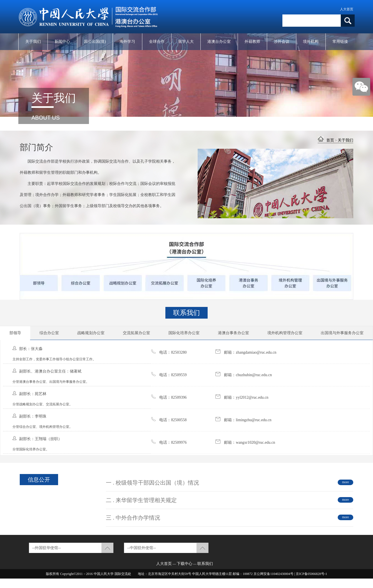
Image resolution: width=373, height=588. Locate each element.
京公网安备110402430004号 (273, 574)
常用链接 (340, 42)
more (346, 482)
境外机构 (311, 42)
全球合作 (157, 42)
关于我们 (33, 42)
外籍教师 (252, 42)
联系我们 (205, 564)
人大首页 (347, 9)
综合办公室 (49, 333)
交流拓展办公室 (136, 333)
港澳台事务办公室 (233, 333)
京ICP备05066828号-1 (311, 574)
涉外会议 (282, 42)
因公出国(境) (95, 42)
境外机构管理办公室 (285, 333)
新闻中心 (62, 42)
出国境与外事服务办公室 (342, 333)
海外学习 (127, 42)
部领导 (15, 333)
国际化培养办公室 (184, 333)
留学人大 (186, 42)
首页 (330, 140)
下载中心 (185, 564)
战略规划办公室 (91, 333)
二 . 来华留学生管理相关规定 (141, 500)
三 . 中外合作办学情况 (133, 518)
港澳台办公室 (219, 42)
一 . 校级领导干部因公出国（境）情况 (152, 483)
